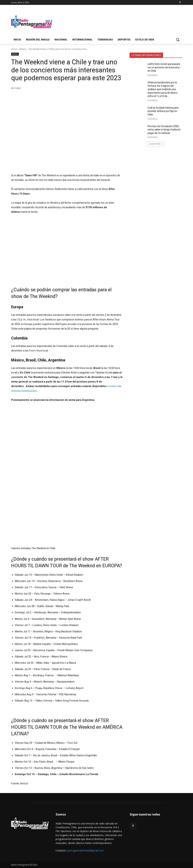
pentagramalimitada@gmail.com (86, 850)
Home (14, 49)
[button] (178, 40)
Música (23, 49)
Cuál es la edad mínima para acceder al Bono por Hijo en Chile (163, 111)
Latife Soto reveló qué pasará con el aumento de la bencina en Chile (164, 67)
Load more (156, 144)
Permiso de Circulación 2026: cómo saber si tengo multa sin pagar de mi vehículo (164, 130)
